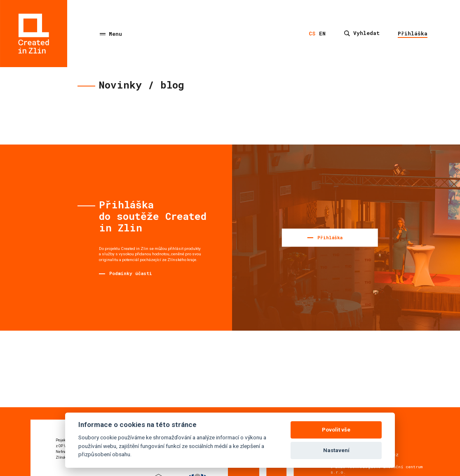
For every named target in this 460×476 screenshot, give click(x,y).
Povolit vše (336, 430)
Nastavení (336, 450)
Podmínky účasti (131, 273)
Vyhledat (362, 33)
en (322, 33)
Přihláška (413, 33)
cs (312, 33)
